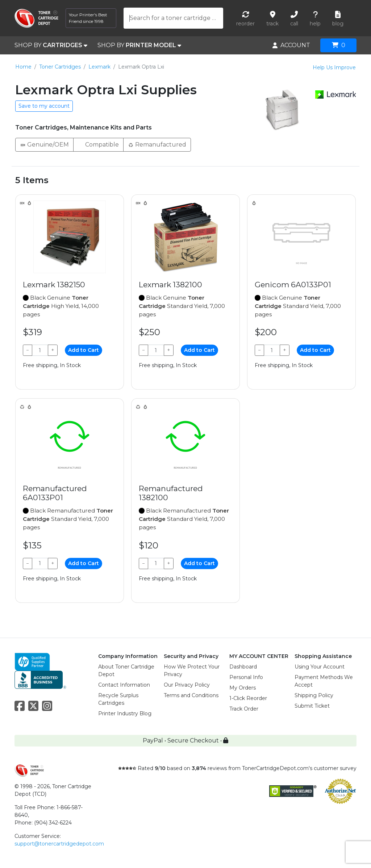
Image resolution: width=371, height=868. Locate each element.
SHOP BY (51, 45)
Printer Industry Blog (125, 713)
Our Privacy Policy (187, 685)
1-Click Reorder (248, 698)
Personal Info (246, 677)
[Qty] (40, 350)
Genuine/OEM (44, 144)
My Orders (243, 688)
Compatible (98, 144)
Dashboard (243, 667)
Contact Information (124, 685)
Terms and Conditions (191, 695)
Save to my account (44, 106)
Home (23, 67)
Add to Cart (84, 350)
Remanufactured (157, 144)
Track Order (244, 709)
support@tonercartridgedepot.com (59, 844)
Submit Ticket (312, 706)
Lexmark (99, 67)
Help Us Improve (334, 67)
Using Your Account (320, 667)
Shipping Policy (314, 695)
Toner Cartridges (60, 67)
